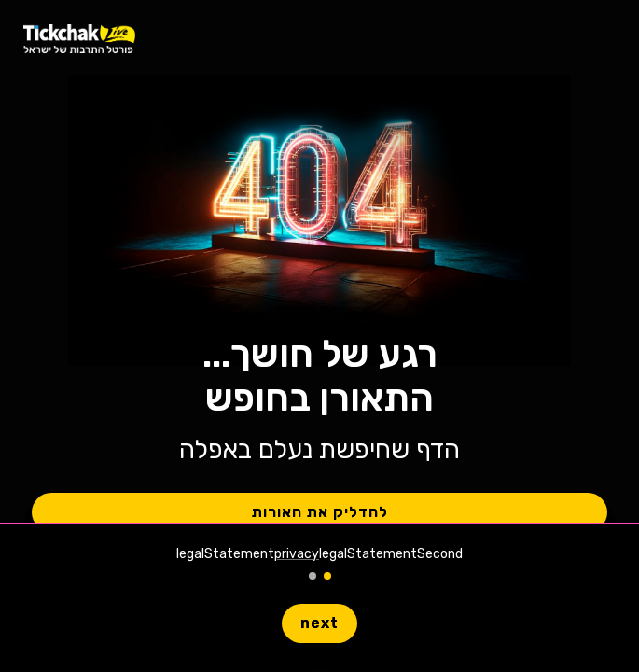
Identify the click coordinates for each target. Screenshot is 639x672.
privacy (297, 554)
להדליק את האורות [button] (320, 512)
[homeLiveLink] (79, 38)
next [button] (319, 623)
